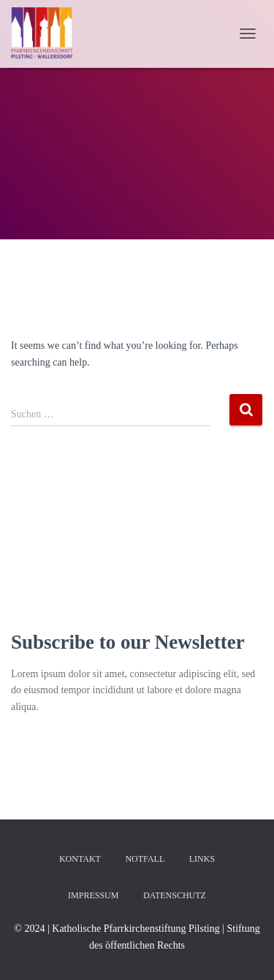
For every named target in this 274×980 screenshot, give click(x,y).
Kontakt (80, 859)
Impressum (93, 895)
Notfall (145, 859)
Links (202, 859)
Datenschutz (175, 895)
